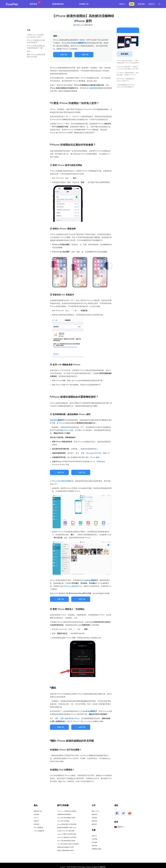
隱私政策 (94, 818)
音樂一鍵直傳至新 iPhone (70, 716)
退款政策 (94, 843)
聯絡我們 (94, 811)
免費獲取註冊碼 (96, 846)
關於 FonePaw (96, 808)
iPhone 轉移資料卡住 (74, 585)
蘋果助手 (36, 818)
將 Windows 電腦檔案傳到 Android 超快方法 (126, 80)
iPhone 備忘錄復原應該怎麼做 (66, 838)
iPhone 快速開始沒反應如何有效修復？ (36, 41)
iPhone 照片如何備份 (63, 818)
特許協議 (94, 839)
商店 (132, 4)
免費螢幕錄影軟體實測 (64, 811)
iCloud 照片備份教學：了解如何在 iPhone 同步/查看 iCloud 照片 (128, 68)
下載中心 (122, 4)
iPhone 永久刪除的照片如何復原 (67, 834)
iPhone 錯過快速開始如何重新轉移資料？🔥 (36, 47)
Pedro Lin (79, 25)
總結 (29, 51)
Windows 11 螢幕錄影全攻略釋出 (67, 808)
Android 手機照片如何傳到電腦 (67, 831)
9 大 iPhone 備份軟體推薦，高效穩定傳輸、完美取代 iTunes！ (128, 74)
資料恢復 (36, 821)
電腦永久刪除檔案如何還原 (65, 847)
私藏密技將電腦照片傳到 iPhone (67, 824)
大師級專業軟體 (94, 87)
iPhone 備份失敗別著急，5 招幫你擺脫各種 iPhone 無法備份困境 (128, 62)
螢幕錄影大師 (38, 808)
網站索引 (94, 821)
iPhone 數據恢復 (38, 824)
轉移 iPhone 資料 (67, 429)
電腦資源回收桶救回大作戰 (65, 844)
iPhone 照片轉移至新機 (61, 479)
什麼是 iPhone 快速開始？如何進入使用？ (35, 36)
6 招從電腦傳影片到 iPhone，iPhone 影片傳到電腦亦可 (127, 86)
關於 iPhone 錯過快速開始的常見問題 (36, 56)
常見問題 (94, 836)
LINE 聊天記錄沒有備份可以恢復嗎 (68, 841)
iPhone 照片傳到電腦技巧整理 (66, 815)
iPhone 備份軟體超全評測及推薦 (67, 821)
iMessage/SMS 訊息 (94, 452)
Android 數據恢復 (39, 828)
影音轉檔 (36, 811)
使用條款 (94, 815)
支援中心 (152, 4)
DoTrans (36, 815)
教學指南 (141, 4)
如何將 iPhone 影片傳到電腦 (66, 828)
